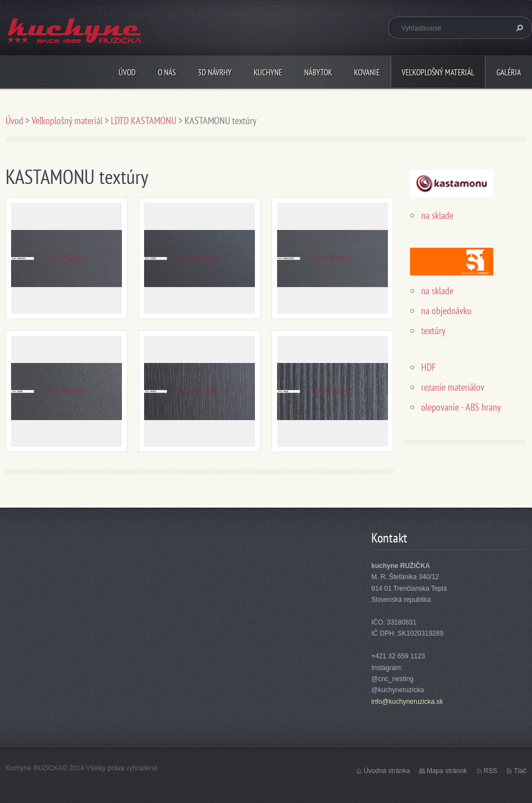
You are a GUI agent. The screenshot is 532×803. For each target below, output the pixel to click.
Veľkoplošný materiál (438, 72)
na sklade (437, 215)
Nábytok (318, 72)
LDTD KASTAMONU (144, 121)
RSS (491, 771)
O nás (167, 72)
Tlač (520, 771)
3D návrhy (215, 72)
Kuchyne (268, 72)
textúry (433, 331)
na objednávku (446, 311)
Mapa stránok (447, 771)
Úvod (127, 72)
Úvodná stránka (387, 771)
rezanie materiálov (453, 387)
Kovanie (367, 72)
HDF (429, 367)
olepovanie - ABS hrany (461, 407)
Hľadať (518, 28)
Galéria (509, 72)
